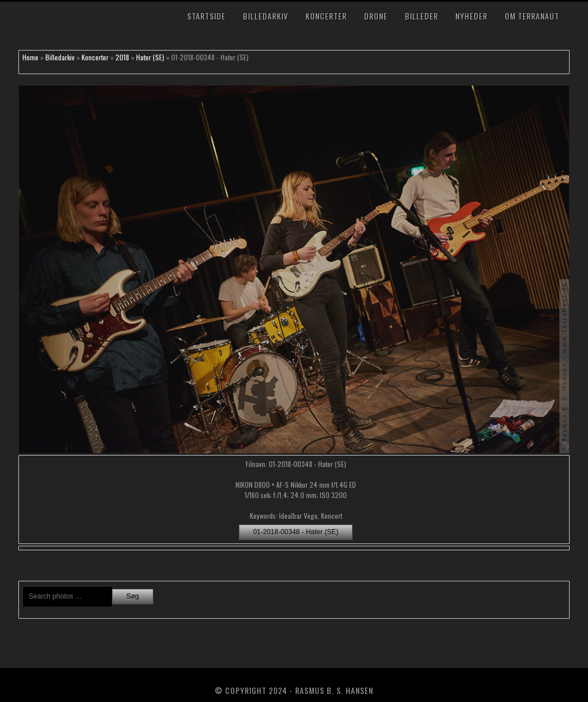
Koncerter (326, 16)
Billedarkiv (266, 16)
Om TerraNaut (532, 16)
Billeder (421, 16)
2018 (122, 57)
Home (30, 57)
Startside (206, 16)
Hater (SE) (150, 57)
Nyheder (471, 16)
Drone (376, 16)
